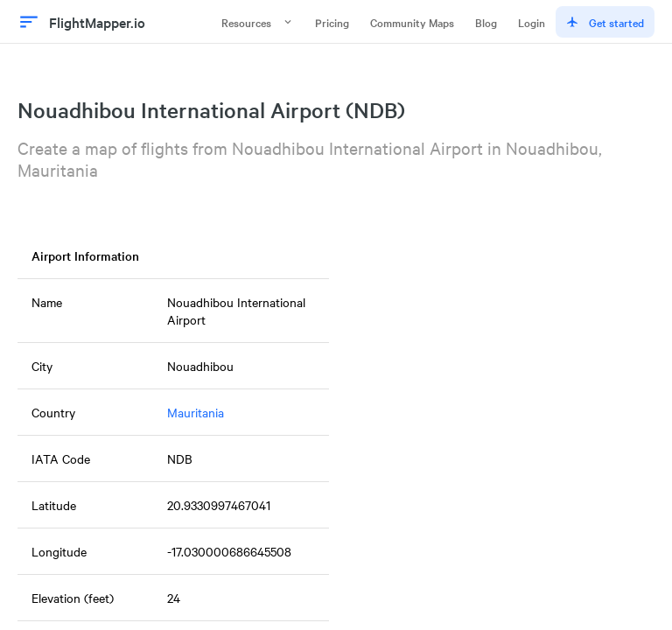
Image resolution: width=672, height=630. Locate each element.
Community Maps (412, 22)
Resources (258, 22)
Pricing (332, 22)
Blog (486, 22)
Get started (605, 22)
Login (532, 22)
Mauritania (196, 412)
